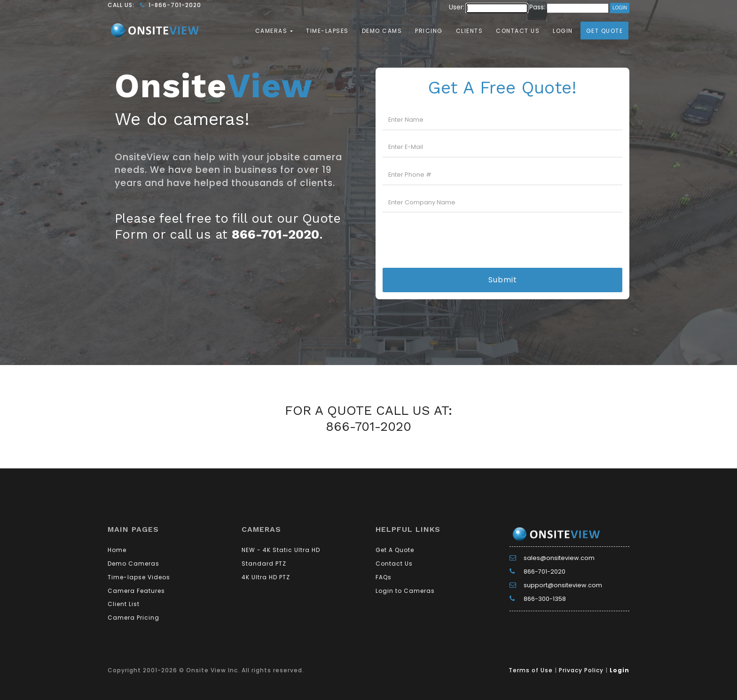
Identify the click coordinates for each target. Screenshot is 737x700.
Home (117, 550)
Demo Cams (382, 31)
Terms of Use (531, 670)
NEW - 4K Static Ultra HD (281, 550)
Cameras (272, 31)
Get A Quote (395, 550)
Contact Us (518, 31)
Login (563, 31)
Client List (124, 604)
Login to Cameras (405, 591)
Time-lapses (327, 31)
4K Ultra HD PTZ (266, 577)
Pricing (429, 31)
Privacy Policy (581, 670)
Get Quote (605, 31)
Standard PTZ (264, 564)
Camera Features (136, 591)
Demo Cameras (133, 564)
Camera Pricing (133, 618)
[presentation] (502, 238)
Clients (470, 31)
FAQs (384, 577)
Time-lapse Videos (139, 577)
